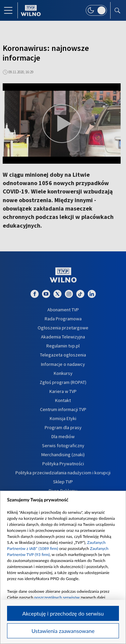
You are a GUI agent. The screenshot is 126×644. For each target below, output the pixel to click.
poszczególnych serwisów (57, 597)
